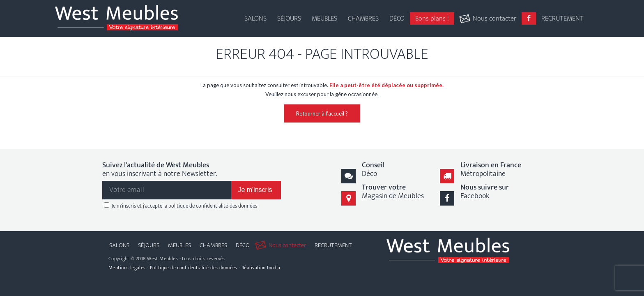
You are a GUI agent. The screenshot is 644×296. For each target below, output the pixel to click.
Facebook (485, 192)
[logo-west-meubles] (116, 18)
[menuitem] (255, 12)
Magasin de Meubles (393, 192)
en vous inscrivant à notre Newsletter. (160, 170)
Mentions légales (127, 268)
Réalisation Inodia (261, 268)
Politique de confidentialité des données (194, 268)
